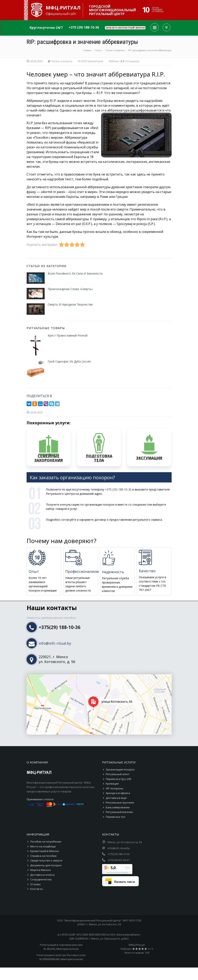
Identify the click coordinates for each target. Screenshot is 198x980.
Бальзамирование (118, 807)
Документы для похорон (46, 865)
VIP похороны (115, 788)
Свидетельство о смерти (46, 860)
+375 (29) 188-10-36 (84, 27)
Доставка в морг (116, 798)
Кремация (112, 784)
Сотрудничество (41, 879)
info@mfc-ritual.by (55, 643)
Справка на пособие (43, 856)
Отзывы (35, 884)
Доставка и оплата (42, 875)
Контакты (37, 889)
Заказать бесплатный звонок (125, 28)
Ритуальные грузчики (120, 802)
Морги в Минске (40, 870)
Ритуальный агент (118, 774)
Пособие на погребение (46, 842)
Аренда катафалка (118, 793)
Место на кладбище (43, 846)
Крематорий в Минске (45, 851)
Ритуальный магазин (119, 812)
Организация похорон (120, 769)
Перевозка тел (115, 817)
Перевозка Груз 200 (118, 779)
